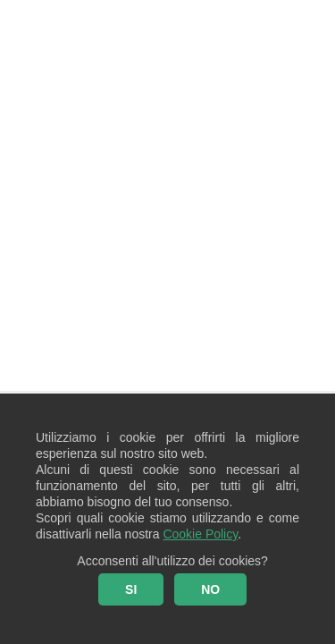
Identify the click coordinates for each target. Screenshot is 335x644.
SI (131, 589)
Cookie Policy (200, 534)
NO (210, 589)
